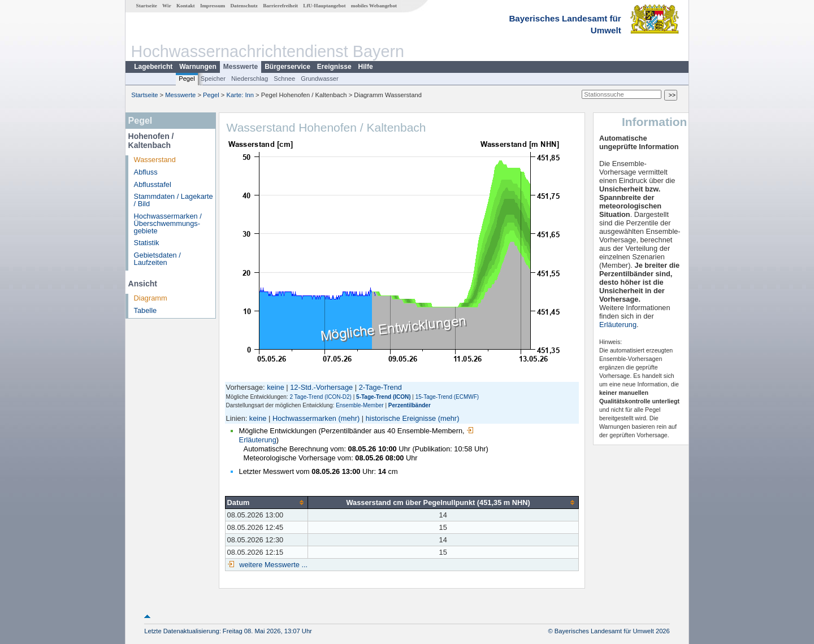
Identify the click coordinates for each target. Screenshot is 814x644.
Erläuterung (618, 325)
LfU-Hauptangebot (324, 6)
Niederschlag (250, 79)
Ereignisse (334, 67)
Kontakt (186, 6)
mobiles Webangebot (374, 6)
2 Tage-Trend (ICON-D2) (320, 397)
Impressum (213, 6)
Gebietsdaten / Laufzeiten (157, 259)
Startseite (147, 6)
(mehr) (349, 418)
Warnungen (198, 67)
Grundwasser (320, 79)
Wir (167, 6)
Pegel (187, 79)
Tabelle (146, 310)
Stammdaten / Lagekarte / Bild (174, 200)
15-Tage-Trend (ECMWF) (447, 397)
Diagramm (151, 298)
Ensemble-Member (360, 405)
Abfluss (146, 172)
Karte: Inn (241, 95)
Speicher (213, 79)
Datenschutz (244, 6)
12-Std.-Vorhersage (321, 387)
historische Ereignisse (401, 418)
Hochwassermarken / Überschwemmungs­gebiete (168, 223)
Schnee (284, 79)
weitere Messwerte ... (272, 565)
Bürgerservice (287, 67)
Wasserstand (155, 160)
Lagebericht (153, 67)
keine (276, 387)
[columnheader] (266, 502)
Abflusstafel (153, 184)
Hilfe (366, 67)
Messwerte (241, 67)
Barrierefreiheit (280, 6)
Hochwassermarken (304, 418)
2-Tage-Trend (380, 387)
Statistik (147, 243)
